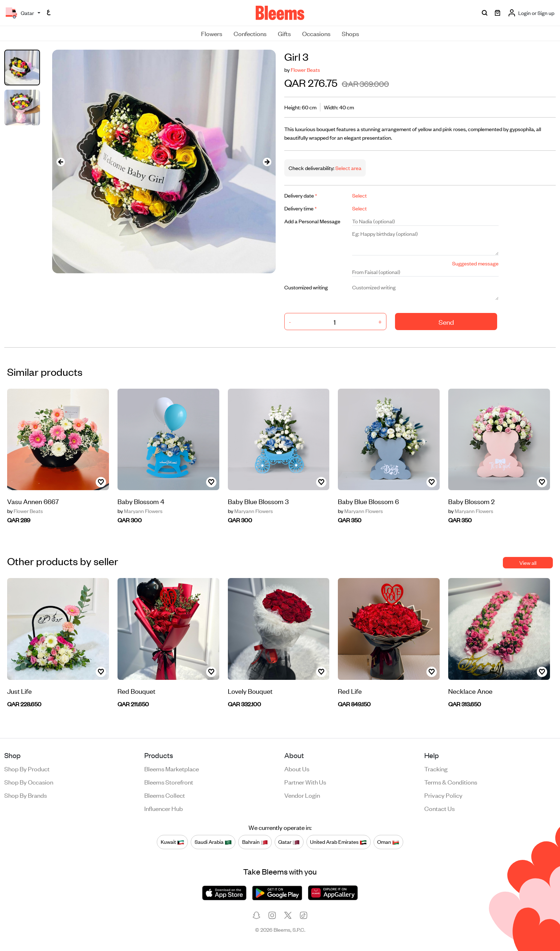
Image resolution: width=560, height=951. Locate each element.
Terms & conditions (451, 782)
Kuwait (172, 842)
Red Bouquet (136, 691)
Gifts (284, 33)
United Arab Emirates (338, 842)
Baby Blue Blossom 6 (368, 501)
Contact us (439, 808)
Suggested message (475, 263)
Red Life (350, 691)
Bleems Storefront (169, 782)
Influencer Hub (164, 808)
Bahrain (255, 842)
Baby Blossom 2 (471, 501)
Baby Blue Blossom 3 (258, 501)
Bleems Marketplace (172, 768)
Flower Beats (305, 69)
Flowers (212, 33)
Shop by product (27, 768)
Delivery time (301, 208)
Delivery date (301, 195)
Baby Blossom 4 (141, 501)
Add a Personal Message (312, 221)
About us (297, 768)
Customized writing (306, 287)
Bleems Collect (165, 795)
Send (446, 322)
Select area (348, 168)
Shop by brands (26, 795)
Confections (250, 33)
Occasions (316, 33)
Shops (350, 33)
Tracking (436, 768)
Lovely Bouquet (250, 691)
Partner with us (305, 782)
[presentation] (61, 162)
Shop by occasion (29, 782)
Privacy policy (443, 795)
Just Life (19, 691)
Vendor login (302, 795)
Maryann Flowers (140, 511)
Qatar (289, 842)
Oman (388, 842)
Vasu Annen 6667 (33, 501)
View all (528, 562)
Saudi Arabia (213, 842)
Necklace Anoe (470, 691)
